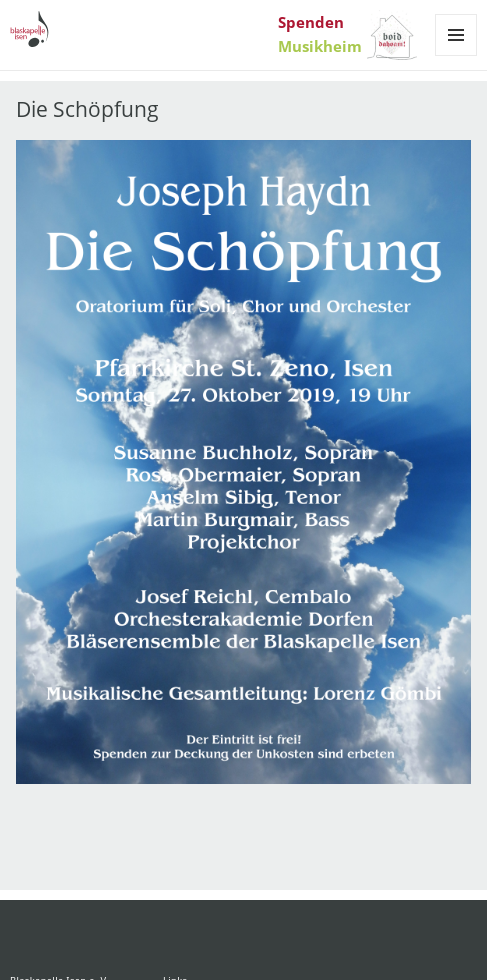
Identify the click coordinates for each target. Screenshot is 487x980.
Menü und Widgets (456, 55)
